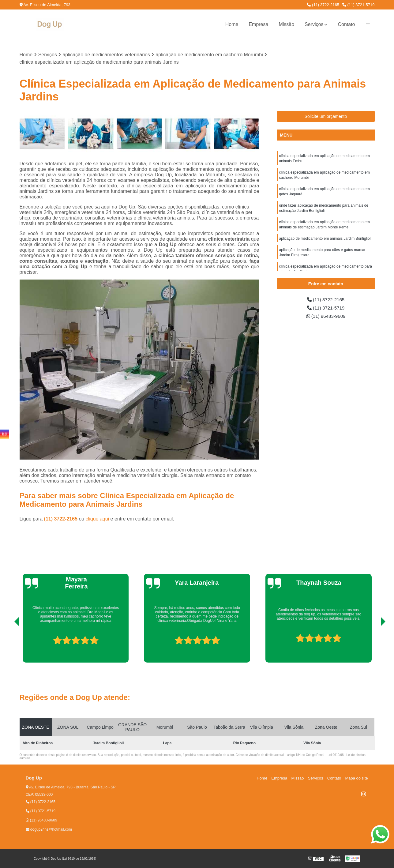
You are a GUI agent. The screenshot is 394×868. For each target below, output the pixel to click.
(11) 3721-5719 (358, 5)
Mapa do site (357, 778)
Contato (346, 24)
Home (232, 24)
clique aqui (98, 519)
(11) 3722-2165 (323, 5)
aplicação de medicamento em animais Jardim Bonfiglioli (325, 242)
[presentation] (8, 645)
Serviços (314, 24)
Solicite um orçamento (326, 117)
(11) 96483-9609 (326, 317)
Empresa (258, 24)
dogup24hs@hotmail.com (49, 830)
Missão (286, 24)
